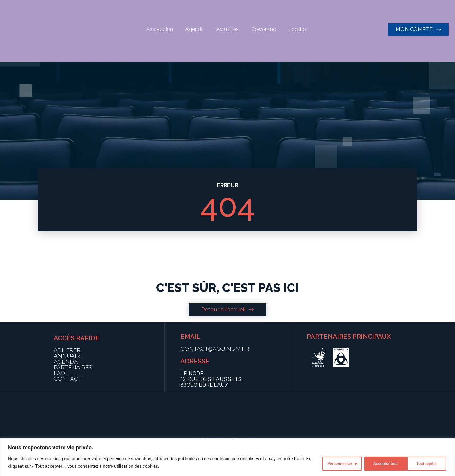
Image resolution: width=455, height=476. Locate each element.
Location (299, 29)
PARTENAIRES (73, 367)
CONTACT (68, 379)
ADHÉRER (67, 350)
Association (160, 29)
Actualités (227, 29)
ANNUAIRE (69, 356)
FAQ (59, 373)
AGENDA (66, 362)
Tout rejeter (379, 463)
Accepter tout (425, 463)
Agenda (194, 29)
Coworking (264, 29)
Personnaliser (333, 463)
